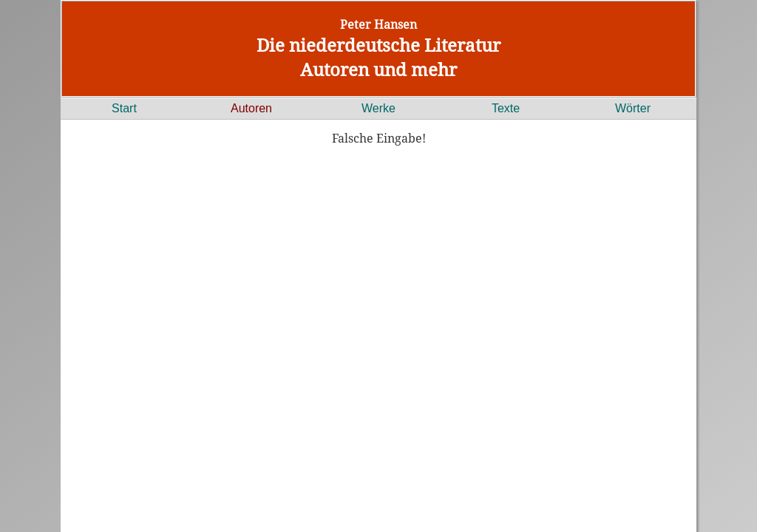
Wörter (633, 108)
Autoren (251, 108)
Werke (378, 108)
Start (124, 108)
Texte (506, 108)
